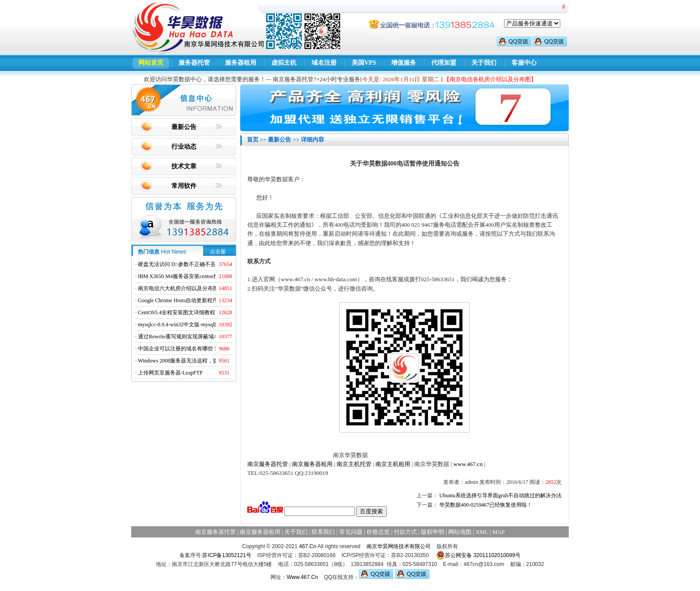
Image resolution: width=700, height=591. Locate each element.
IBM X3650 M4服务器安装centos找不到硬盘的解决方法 (202, 276)
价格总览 (378, 532)
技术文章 (184, 166)
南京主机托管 (354, 464)
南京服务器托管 (268, 464)
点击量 (218, 252)
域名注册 (324, 63)
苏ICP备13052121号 (227, 555)
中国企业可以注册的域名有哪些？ (178, 349)
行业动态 (184, 147)
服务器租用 (241, 63)
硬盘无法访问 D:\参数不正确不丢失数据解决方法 (196, 264)
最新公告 (184, 127)
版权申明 (433, 532)
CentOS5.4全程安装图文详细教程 (177, 312)
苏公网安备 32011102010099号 (478, 555)
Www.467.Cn (302, 577)
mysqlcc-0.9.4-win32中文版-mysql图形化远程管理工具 (200, 325)
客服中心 (524, 63)
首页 (253, 139)
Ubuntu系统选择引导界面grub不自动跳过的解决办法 (500, 495)
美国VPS (364, 63)
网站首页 (151, 63)
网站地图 (460, 532)
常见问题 (351, 532)
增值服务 (404, 63)
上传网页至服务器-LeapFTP (170, 373)
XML (482, 532)
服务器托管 (194, 63)
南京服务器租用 (312, 464)
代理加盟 (444, 63)
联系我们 (323, 532)
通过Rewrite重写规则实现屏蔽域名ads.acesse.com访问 (200, 337)
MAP (499, 532)
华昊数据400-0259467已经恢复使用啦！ (486, 505)
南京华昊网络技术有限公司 (399, 546)
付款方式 (405, 532)
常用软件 (184, 186)
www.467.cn (468, 464)
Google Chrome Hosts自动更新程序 (178, 300)
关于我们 (484, 63)
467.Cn (308, 546)
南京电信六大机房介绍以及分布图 (178, 288)
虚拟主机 (284, 63)
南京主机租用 (393, 464)
